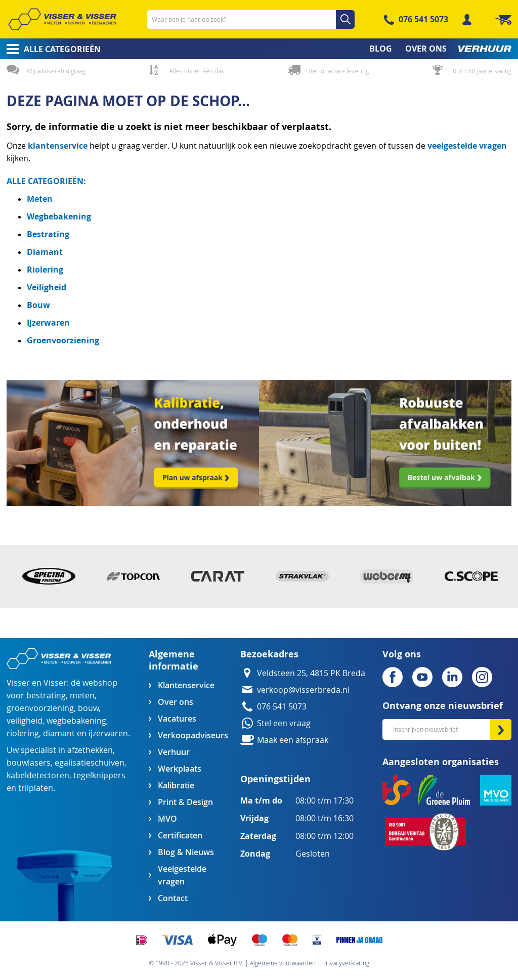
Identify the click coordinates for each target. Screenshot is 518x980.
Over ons (176, 702)
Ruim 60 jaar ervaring (482, 71)
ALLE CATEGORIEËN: (46, 181)
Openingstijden (275, 779)
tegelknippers (99, 775)
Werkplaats (180, 769)
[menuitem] (50, 49)
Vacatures (177, 719)
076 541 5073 (423, 19)
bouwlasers (29, 763)
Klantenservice (186, 685)
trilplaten (36, 788)
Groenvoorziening (63, 340)
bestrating (46, 696)
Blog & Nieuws (186, 852)
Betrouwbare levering (339, 71)
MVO (167, 819)
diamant (59, 733)
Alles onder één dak (197, 71)
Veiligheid (47, 287)
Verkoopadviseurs (193, 736)
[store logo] (62, 19)
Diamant (45, 252)
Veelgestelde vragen (182, 875)
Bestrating (48, 234)
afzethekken (90, 750)
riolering (23, 733)
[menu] (259, 49)
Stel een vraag (284, 723)
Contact (173, 898)
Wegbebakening (59, 216)
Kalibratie (176, 786)
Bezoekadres (269, 654)
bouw (88, 708)
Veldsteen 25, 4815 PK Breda (311, 673)
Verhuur (174, 752)
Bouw (38, 305)
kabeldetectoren (38, 775)
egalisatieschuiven (90, 763)
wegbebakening (76, 721)
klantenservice (59, 146)
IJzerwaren (48, 323)
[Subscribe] (501, 729)
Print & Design (185, 802)
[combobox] (251, 19)
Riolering (45, 270)
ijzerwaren (108, 733)
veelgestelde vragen (467, 146)
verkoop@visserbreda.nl (303, 690)
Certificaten (180, 836)
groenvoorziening (40, 708)
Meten (40, 199)
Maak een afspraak (293, 740)
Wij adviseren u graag (56, 71)
